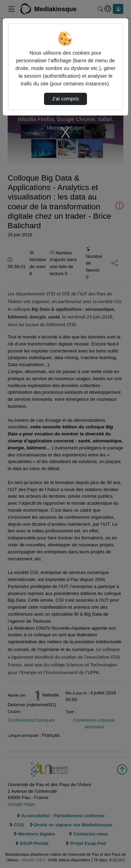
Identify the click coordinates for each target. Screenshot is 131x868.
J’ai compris (65, 99)
